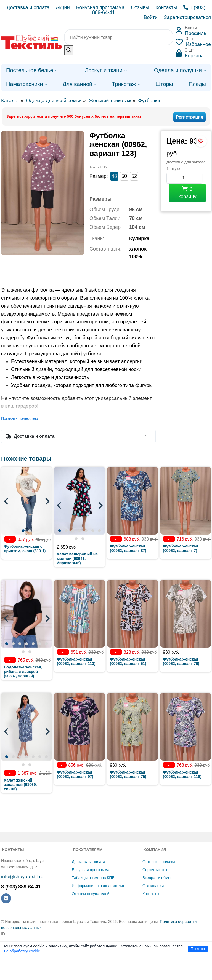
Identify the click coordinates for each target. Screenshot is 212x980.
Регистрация (190, 117)
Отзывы (140, 7)
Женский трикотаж (110, 101)
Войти (150, 17)
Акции (63, 7)
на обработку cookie (22, 951)
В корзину (187, 193)
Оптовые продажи (159, 862)
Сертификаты (155, 870)
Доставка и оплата (28, 7)
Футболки (149, 101)
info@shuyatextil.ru (22, 877)
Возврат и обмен (157, 878)
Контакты (166, 7)
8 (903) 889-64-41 (21, 887)
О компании (153, 886)
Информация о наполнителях (98, 886)
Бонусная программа (100, 7)
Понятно (198, 949)
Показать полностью (19, 418)
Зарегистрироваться (187, 17)
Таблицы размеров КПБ (93, 878)
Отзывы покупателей (91, 894)
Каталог (10, 101)
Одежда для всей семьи (54, 101)
